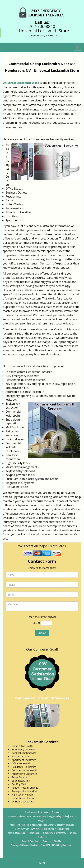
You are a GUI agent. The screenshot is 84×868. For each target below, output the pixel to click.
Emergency (61, 833)
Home (9, 833)
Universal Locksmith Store (21, 83)
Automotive (48, 833)
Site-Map (58, 841)
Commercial (34, 833)
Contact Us (43, 837)
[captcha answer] (46, 623)
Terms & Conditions (31, 841)
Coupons (73, 833)
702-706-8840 (42, 26)
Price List (47, 841)
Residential (20, 833)
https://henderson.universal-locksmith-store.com (53, 825)
